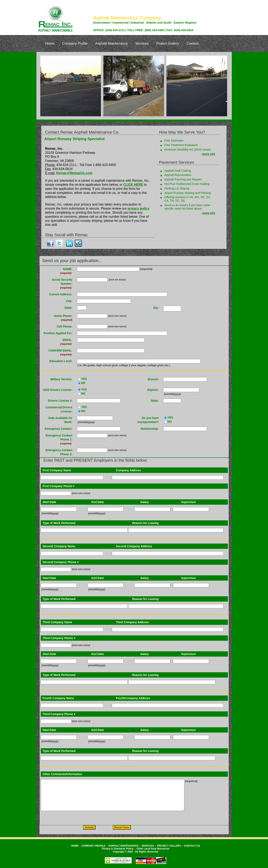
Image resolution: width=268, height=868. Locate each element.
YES (84, 379)
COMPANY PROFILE (94, 846)
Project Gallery (168, 43)
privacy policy (138, 208)
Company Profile (75, 43)
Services (142, 43)
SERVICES (148, 846)
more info (209, 154)
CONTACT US (192, 846)
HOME (75, 846)
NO (83, 383)
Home (50, 43)
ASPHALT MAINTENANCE (124, 846)
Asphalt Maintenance (111, 43)
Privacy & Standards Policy (118, 849)
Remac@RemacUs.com (74, 173)
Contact (193, 43)
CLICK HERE (133, 185)
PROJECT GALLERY (169, 846)
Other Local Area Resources (153, 849)
